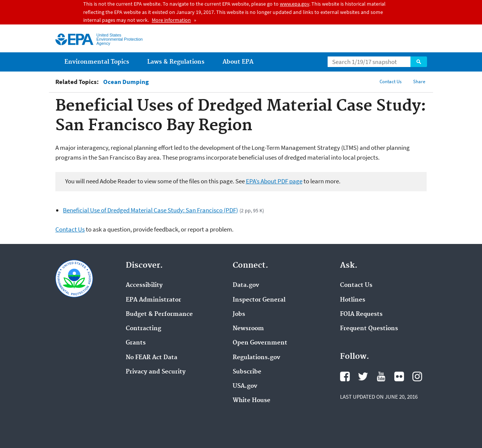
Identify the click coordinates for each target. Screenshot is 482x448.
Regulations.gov (256, 358)
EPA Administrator (153, 300)
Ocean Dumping (126, 82)
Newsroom (248, 329)
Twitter (363, 376)
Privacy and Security (156, 372)
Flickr (399, 376)
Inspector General (259, 300)
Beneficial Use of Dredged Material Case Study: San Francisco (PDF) (150, 210)
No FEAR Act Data (152, 358)
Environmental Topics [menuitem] (97, 62)
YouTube (381, 376)
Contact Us (390, 82)
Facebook (345, 376)
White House (252, 401)
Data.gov (246, 285)
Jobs (239, 314)
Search (419, 62)
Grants (136, 343)
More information (171, 20)
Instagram (417, 376)
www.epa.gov (294, 4)
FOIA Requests (361, 314)
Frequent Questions (369, 329)
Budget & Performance (159, 314)
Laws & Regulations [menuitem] (176, 62)
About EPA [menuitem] (238, 62)
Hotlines (353, 300)
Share (419, 82)
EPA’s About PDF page (274, 181)
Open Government (260, 343)
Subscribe (247, 372)
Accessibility (144, 285)
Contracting (143, 329)
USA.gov (245, 386)
